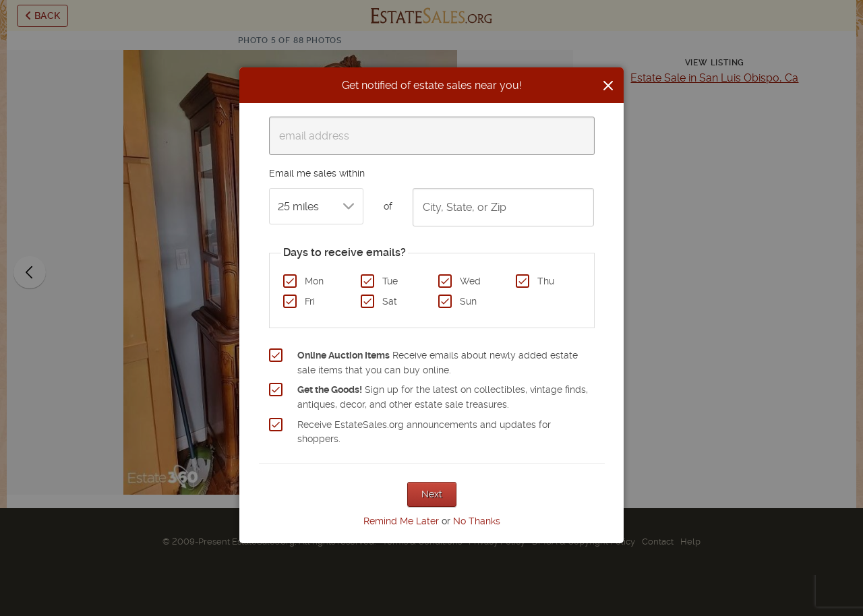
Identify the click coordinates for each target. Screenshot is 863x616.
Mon (314, 281)
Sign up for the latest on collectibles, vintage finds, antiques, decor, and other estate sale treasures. (443, 397)
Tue (390, 281)
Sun (468, 301)
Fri (310, 301)
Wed (470, 281)
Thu (546, 281)
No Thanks (477, 521)
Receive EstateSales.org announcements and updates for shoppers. (424, 432)
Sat (390, 301)
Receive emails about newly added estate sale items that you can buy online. (438, 363)
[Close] (608, 86)
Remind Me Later (401, 521)
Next (432, 494)
